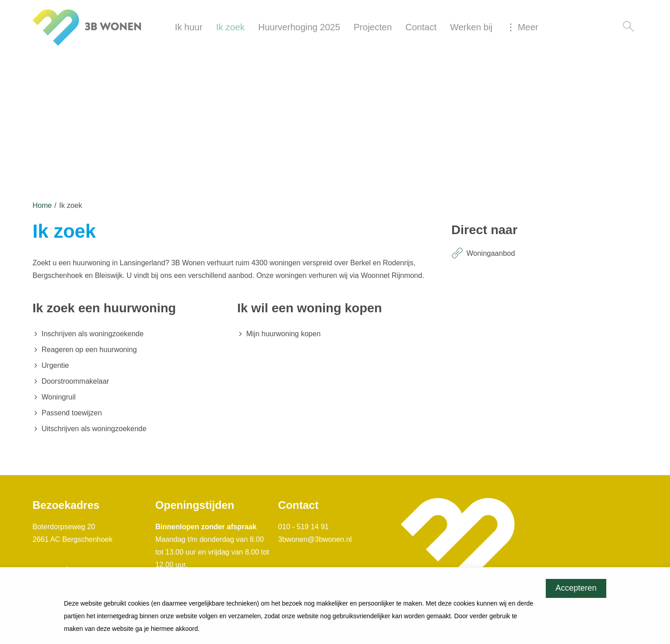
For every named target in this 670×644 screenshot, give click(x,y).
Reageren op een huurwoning (89, 350)
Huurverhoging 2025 (299, 27)
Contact (421, 27)
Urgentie (55, 365)
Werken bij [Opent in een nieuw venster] (471, 27)
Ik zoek (230, 27)
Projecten (373, 27)
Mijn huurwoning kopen (283, 334)
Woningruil (59, 397)
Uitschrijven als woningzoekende (94, 429)
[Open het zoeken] (628, 27)
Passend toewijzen (72, 413)
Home (42, 205)
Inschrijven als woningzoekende (93, 334)
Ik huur (189, 27)
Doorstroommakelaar (75, 381)
